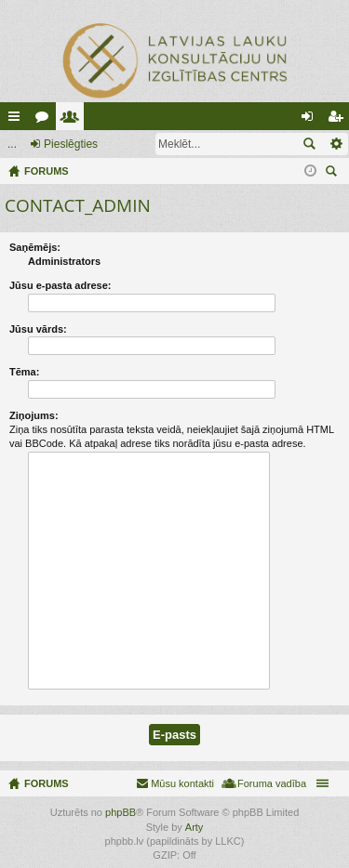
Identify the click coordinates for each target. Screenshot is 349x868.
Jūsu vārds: (38, 329)
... (12, 144)
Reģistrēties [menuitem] (339, 120)
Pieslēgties (71, 144)
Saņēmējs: (35, 247)
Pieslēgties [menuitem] (311, 120)
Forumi (46, 120)
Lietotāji (74, 120)
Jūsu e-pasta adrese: (60, 285)
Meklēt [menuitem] (334, 173)
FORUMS (47, 783)
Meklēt (309, 144)
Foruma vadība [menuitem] (272, 783)
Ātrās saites (18, 120)
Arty (195, 827)
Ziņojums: (34, 415)
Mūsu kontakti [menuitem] (182, 783)
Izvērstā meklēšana (336, 144)
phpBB (121, 812)
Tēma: (24, 372)
